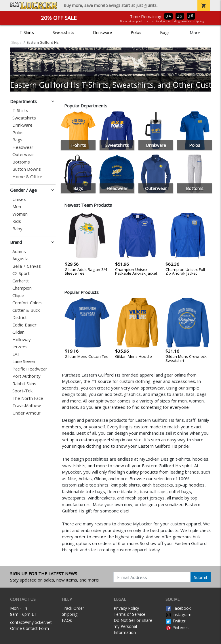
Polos (136, 32)
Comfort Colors (27, 303)
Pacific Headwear (30, 369)
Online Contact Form (29, 628)
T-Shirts (27, 32)
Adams (19, 251)
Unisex (19, 199)
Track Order (73, 608)
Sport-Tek (22, 391)
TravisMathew (27, 405)
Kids (17, 221)
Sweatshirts (63, 32)
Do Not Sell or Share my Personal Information (133, 626)
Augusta (20, 259)
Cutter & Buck (26, 310)
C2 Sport (21, 273)
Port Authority (26, 376)
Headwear (23, 147)
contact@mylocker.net (31, 622)
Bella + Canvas (27, 266)
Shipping (70, 614)
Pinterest (177, 627)
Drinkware (102, 32)
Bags (165, 32)
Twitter (176, 621)
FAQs (67, 620)
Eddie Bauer (24, 325)
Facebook (178, 608)
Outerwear (23, 154)
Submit (201, 577)
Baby (17, 229)
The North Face (28, 398)
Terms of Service (129, 614)
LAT (16, 354)
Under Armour (26, 413)
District (20, 317)
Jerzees (20, 347)
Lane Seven (24, 361)
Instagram (178, 614)
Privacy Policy (126, 608)
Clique (18, 296)
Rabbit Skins (24, 384)
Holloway (22, 340)
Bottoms (21, 162)
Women (20, 214)
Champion (22, 288)
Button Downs (27, 169)
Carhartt (21, 281)
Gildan (18, 332)
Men (17, 207)
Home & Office (27, 177)
